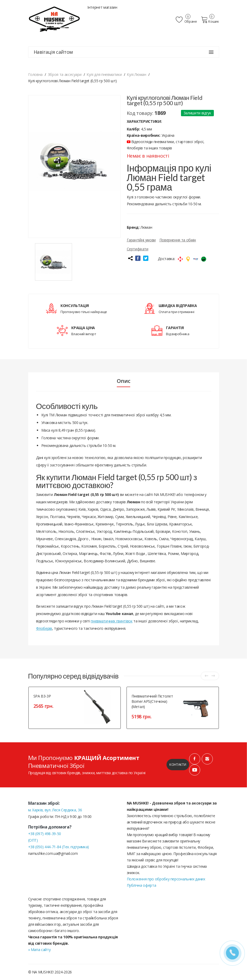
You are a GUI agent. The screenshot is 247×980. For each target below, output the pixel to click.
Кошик (210, 20)
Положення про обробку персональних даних (166, 879)
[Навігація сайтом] (211, 52)
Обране (186, 20)
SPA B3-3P (42, 696)
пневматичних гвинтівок (112, 621)
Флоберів (44, 628)
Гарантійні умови (141, 240)
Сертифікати (138, 249)
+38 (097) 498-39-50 (45, 834)
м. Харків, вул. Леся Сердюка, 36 (55, 810)
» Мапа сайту (39, 950)
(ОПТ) (33, 840)
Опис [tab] (124, 381)
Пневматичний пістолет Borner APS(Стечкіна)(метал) (152, 701)
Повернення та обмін (178, 240)
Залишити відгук (197, 113)
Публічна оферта (142, 885)
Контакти (178, 764)
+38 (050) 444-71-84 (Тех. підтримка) (59, 847)
